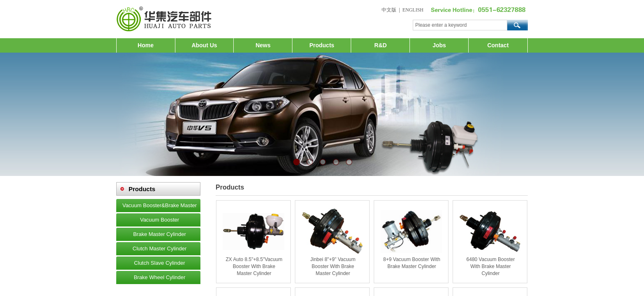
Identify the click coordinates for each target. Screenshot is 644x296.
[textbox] (460, 25)
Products (322, 45)
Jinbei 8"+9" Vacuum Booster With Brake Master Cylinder (333, 266)
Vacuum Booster (160, 220)
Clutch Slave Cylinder (159, 263)
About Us (204, 45)
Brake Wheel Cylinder (160, 277)
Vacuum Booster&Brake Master (160, 205)
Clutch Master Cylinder (160, 249)
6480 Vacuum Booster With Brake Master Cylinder (491, 266)
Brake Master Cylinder (160, 234)
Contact (498, 45)
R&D (380, 45)
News (263, 45)
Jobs (439, 45)
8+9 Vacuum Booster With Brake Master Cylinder (412, 263)
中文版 (389, 10)
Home (146, 45)
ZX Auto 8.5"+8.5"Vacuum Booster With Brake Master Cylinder (254, 266)
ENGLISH (413, 10)
